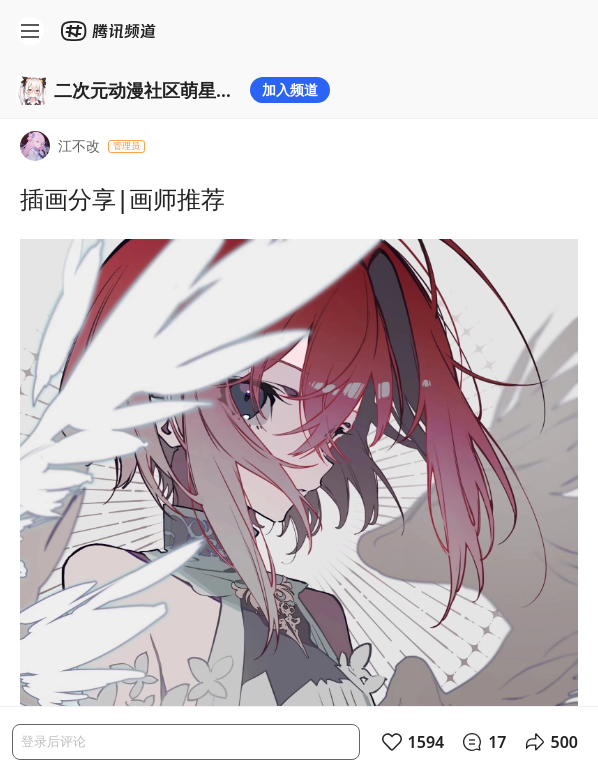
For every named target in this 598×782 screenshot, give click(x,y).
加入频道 (290, 89)
